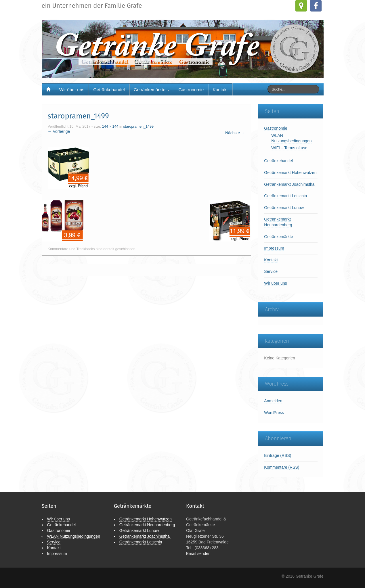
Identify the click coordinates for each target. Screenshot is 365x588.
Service (271, 271)
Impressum (274, 248)
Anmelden (273, 401)
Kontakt (220, 90)
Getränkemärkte (152, 90)
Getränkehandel (109, 90)
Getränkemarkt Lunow (284, 208)
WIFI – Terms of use (289, 148)
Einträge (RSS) (278, 455)
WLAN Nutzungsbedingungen (74, 536)
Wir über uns (72, 90)
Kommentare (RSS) (282, 467)
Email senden (198, 553)
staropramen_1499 (138, 127)
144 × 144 (110, 127)
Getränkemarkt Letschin (285, 196)
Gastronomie (191, 90)
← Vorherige (59, 131)
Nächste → (235, 133)
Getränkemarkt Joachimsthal (290, 184)
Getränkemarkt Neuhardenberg (147, 525)
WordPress (274, 413)
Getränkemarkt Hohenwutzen (290, 173)
